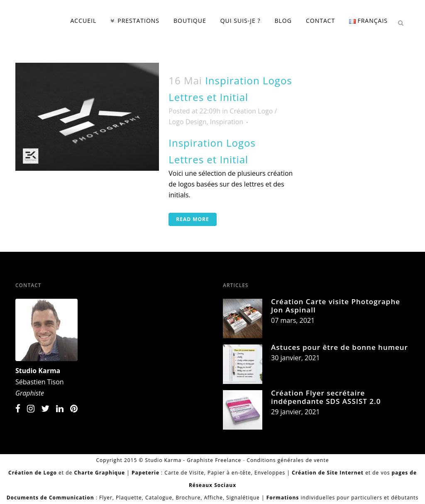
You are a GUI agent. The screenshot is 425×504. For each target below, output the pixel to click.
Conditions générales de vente (288, 460)
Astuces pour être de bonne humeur (340, 347)
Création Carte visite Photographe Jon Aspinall (336, 306)
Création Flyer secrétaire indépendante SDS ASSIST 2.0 (326, 397)
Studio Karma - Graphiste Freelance (193, 460)
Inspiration (227, 122)
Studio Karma (38, 371)
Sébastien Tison (40, 382)
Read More (192, 219)
